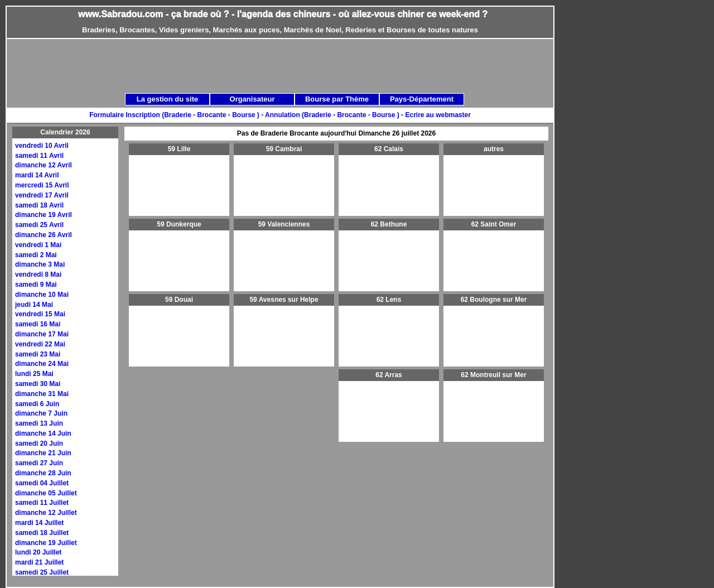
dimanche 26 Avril (44, 235)
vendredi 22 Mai (40, 344)
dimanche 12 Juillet (46, 513)
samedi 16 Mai (38, 324)
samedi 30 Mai (38, 384)
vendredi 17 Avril (42, 195)
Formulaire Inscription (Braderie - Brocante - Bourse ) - (177, 115)
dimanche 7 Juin (41, 413)
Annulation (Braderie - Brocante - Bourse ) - (335, 115)
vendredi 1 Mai (38, 245)
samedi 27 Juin (39, 463)
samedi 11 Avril (39, 156)
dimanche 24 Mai (42, 364)
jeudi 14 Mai (34, 305)
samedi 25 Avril (39, 225)
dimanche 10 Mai (42, 295)
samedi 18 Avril (39, 205)
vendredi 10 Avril (42, 146)
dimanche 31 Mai (42, 394)
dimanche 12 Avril (44, 165)
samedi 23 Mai (38, 354)
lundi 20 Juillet (38, 552)
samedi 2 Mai (36, 255)
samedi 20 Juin (39, 444)
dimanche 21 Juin (43, 453)
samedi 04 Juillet (42, 483)
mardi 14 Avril (37, 175)
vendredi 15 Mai (40, 314)
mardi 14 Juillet (39, 523)
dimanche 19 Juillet (46, 543)
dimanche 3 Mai (40, 264)
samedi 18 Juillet (42, 533)
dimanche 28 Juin (43, 473)
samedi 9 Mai (36, 285)
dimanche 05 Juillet (46, 493)
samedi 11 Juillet (42, 503)
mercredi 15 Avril (42, 185)
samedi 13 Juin (39, 423)
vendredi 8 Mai (38, 274)
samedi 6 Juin (37, 404)
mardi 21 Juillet (39, 562)
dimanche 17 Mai (42, 334)
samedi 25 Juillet (42, 572)
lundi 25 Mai (34, 374)
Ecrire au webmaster (438, 115)
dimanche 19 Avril (44, 215)
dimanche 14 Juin (43, 433)
